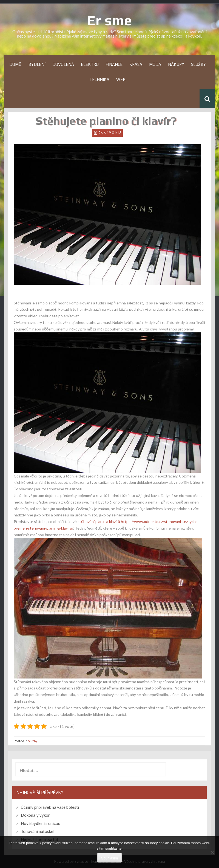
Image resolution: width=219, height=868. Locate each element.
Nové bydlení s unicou (41, 823)
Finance (114, 64)
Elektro (90, 64)
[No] (212, 852)
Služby (198, 64)
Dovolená (63, 64)
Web (121, 79)
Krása (136, 64)
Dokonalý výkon (36, 815)
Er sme (110, 20)
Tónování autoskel (38, 831)
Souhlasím (110, 858)
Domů (15, 64)
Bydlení (37, 64)
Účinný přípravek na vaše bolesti (50, 807)
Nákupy (176, 64)
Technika (99, 79)
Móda (155, 64)
